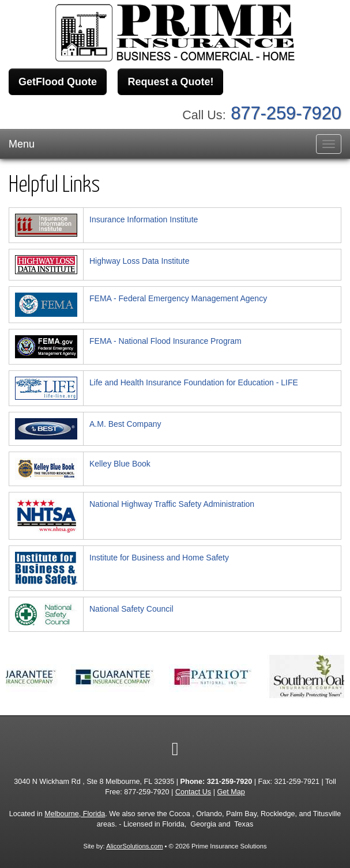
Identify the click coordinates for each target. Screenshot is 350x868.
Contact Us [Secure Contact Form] (193, 792)
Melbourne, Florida (75, 814)
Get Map (231, 792)
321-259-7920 (229, 782)
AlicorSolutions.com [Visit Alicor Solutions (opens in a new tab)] (134, 846)
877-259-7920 (286, 113)
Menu (22, 144)
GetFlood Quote (58, 82)
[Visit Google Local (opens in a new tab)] (175, 749)
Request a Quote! (170, 82)
